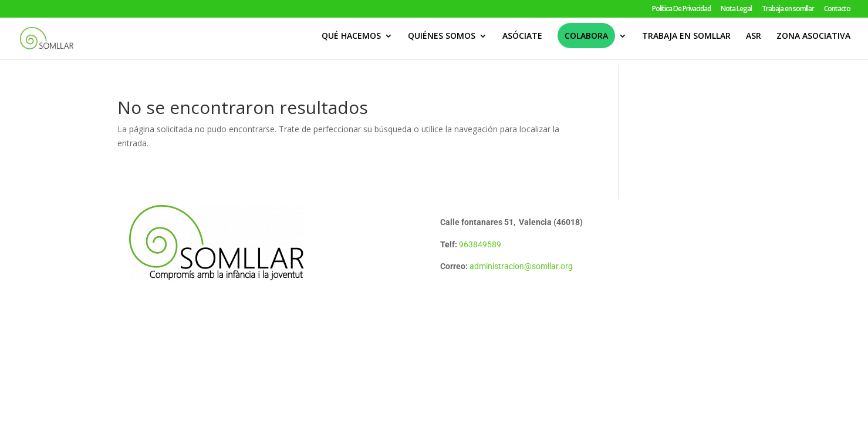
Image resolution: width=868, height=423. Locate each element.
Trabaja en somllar (788, 9)
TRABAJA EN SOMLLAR (686, 42)
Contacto (837, 9)
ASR (754, 42)
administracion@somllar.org (521, 266)
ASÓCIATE (522, 42)
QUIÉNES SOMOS (442, 42)
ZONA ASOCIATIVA (813, 42)
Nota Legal (736, 9)
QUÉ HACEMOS (351, 42)
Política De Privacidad (681, 9)
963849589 (480, 244)
